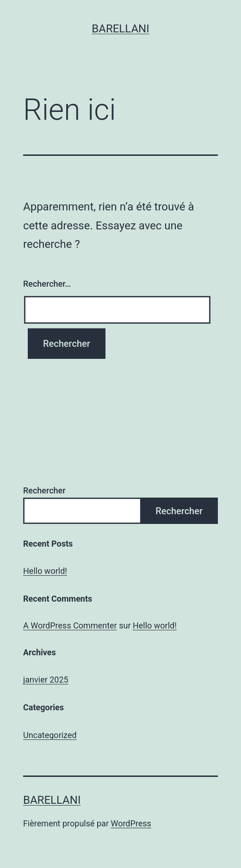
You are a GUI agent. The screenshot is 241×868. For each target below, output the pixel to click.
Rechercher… (47, 284)
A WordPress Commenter (70, 625)
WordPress (131, 823)
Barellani (120, 29)
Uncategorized (50, 735)
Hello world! (45, 571)
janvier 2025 (46, 680)
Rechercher (44, 490)
